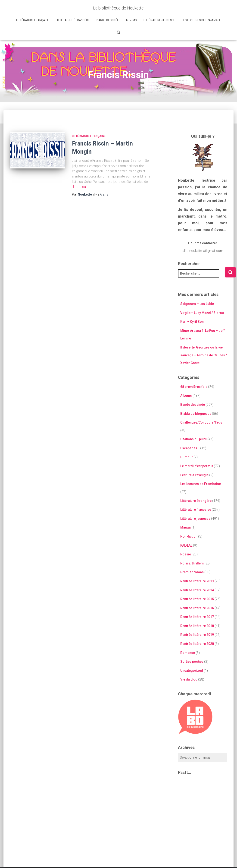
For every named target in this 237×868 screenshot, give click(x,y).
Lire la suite (81, 187)
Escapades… (190, 448)
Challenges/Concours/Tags (201, 422)
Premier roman (192, 572)
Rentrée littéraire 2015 (197, 599)
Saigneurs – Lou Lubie (197, 304)
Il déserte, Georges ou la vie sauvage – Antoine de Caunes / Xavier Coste (204, 355)
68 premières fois (194, 387)
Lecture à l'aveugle (194, 475)
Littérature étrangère (73, 20)
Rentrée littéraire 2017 (197, 617)
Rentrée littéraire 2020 (197, 644)
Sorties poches (192, 662)
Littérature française (33, 20)
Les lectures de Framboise (201, 20)
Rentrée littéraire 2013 (197, 581)
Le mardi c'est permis (197, 466)
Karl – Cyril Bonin (193, 322)
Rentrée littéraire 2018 (197, 626)
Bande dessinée (108, 20)
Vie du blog (189, 679)
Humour (187, 457)
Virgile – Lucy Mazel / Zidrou (202, 313)
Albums (131, 20)
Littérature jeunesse (159, 20)
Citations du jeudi (193, 439)
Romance (188, 653)
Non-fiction (189, 536)
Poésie (186, 554)
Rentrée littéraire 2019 (197, 635)
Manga (186, 527)
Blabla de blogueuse (196, 414)
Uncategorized (192, 671)
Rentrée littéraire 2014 (197, 590)
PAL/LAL (186, 545)
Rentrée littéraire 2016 (197, 608)
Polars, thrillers (192, 563)
